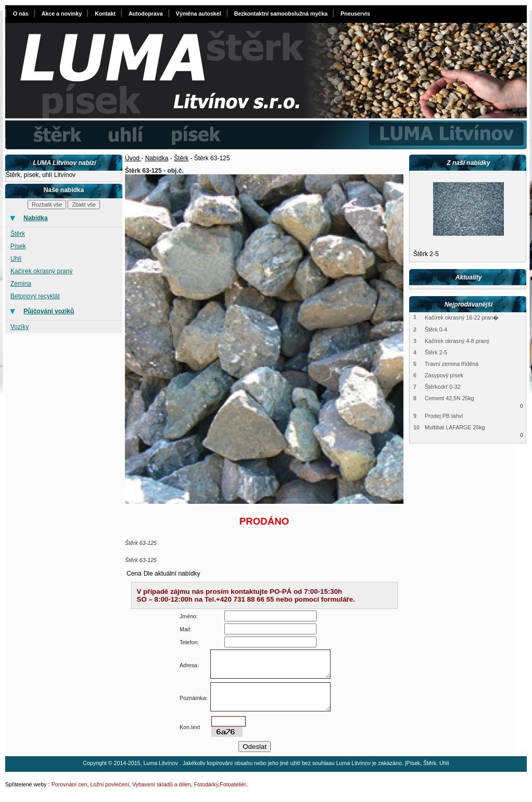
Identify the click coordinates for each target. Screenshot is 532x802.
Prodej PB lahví (444, 416)
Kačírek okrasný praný (41, 271)
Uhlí (16, 259)
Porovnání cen (69, 784)
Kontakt (105, 14)
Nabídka (157, 158)
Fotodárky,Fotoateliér (220, 784)
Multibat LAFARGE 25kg (455, 427)
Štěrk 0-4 (436, 329)
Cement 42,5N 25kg (449, 398)
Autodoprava (146, 14)
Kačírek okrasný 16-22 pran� (462, 317)
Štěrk (18, 234)
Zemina (21, 284)
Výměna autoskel (199, 14)
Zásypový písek (444, 375)
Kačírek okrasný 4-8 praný (457, 341)
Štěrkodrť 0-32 (443, 387)
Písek (18, 246)
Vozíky (20, 327)
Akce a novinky (62, 14)
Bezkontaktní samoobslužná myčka (281, 14)
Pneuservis (355, 14)
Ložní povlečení (110, 784)
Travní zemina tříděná (452, 364)
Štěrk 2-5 (426, 254)
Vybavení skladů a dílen (162, 784)
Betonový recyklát (35, 296)
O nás (21, 14)
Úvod (133, 158)
